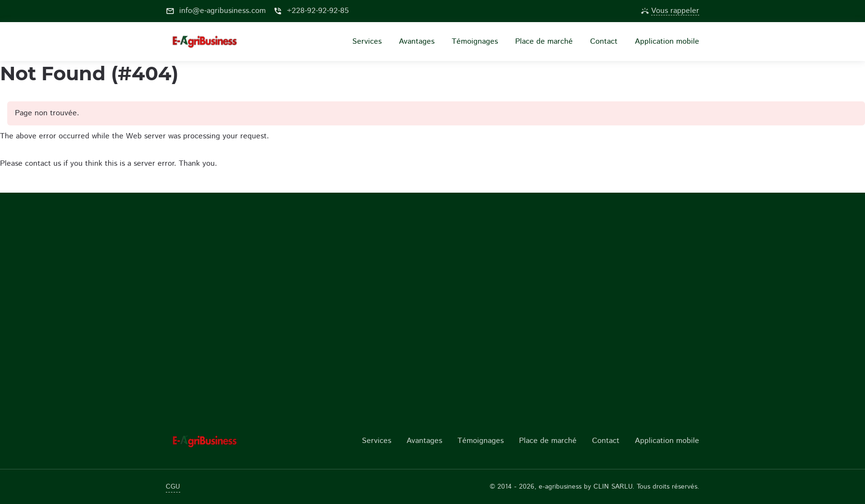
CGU (173, 487)
